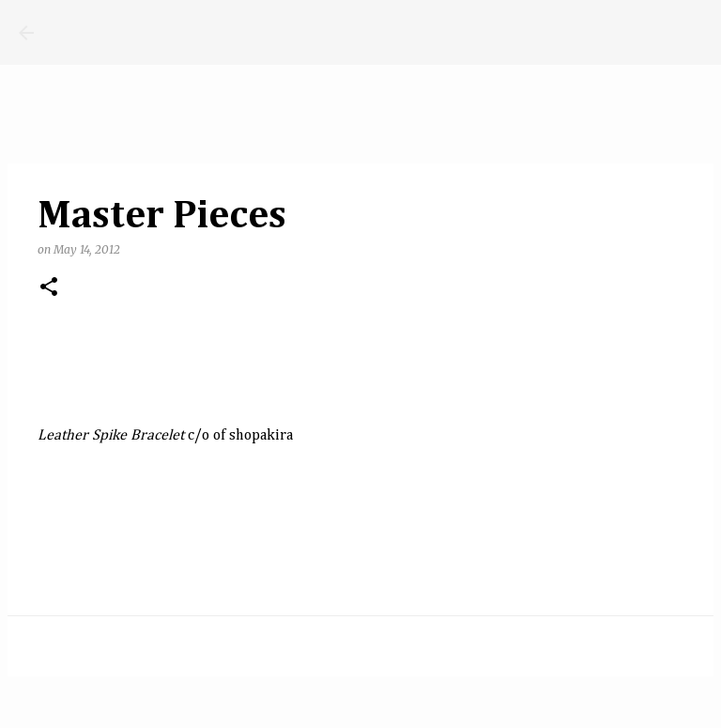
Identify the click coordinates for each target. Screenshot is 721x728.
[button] (49, 288)
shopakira (261, 436)
